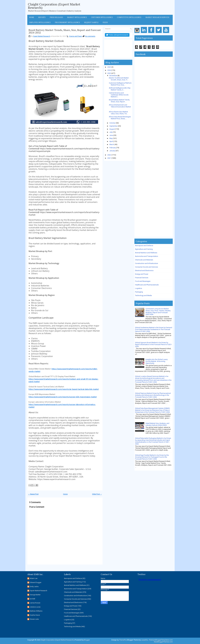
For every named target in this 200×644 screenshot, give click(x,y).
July (111, 132)
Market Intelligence (77, 17)
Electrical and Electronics (144, 270)
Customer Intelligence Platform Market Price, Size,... (120, 84)
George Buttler (35, 595)
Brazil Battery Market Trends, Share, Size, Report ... (119, 101)
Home (32, 17)
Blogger (87, 640)
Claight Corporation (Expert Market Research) (54, 6)
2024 (109, 70)
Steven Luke (34, 619)
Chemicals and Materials (144, 260)
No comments (90, 36)
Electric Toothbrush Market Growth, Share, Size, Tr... (119, 79)
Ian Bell (32, 599)
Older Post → (97, 494)
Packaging (139, 292)
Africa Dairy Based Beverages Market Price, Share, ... (120, 118)
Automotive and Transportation (147, 256)
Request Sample (91, 22)
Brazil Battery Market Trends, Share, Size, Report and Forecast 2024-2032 (65, 31)
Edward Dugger (36, 582)
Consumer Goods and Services (146, 267)
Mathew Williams (36, 611)
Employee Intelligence (40, 22)
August (112, 129)
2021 (109, 158)
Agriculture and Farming (144, 249)
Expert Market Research (42, 36)
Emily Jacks (34, 587)
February (113, 148)
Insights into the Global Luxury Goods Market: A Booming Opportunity (157, 361)
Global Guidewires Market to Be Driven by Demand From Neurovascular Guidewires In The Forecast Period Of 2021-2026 (154, 329)
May (111, 138)
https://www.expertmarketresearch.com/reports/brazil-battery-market (64, 214)
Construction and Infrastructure (146, 263)
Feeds (105, 22)
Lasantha (144, 640)
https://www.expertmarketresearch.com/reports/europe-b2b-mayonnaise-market (63, 397)
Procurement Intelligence (67, 22)
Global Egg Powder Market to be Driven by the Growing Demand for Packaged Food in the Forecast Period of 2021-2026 (152, 457)
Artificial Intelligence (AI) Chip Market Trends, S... (120, 89)
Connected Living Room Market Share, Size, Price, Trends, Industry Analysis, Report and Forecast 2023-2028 (158, 312)
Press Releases (56, 17)
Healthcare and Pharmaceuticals (147, 285)
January (112, 151)
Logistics (139, 288)
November (113, 76)
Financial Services (142, 278)
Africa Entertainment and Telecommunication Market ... (120, 107)
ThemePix (123, 640)
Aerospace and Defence (144, 246)
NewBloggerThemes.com (163, 642)
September (114, 126)
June (111, 135)
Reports (42, 17)
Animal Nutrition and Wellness (146, 253)
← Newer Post (33, 494)
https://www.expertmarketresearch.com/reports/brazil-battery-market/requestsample (64, 150)
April (111, 141)
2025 (109, 67)
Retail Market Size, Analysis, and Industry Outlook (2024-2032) (157, 424)
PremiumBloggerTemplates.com (161, 640)
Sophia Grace (35, 615)
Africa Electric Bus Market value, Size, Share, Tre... (118, 113)
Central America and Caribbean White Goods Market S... (119, 95)
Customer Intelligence (102, 17)
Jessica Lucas (35, 607)
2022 (109, 155)
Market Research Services (157, 17)
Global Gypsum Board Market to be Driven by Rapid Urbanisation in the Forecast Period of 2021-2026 (154, 344)
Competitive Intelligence (129, 17)
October (112, 123)
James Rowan (35, 603)
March (112, 144)
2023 (109, 73)
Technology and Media (143, 295)
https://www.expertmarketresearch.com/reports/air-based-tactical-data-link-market (64, 389)
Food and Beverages (143, 281)
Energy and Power (76, 36)
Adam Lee (34, 578)
